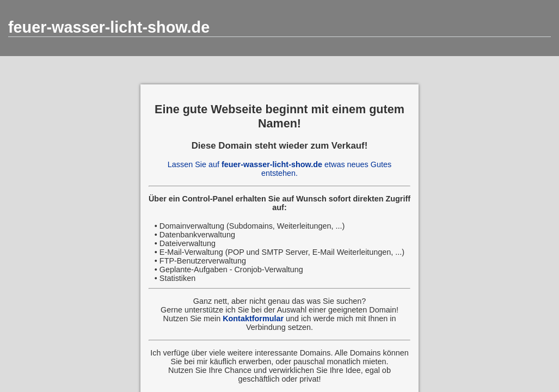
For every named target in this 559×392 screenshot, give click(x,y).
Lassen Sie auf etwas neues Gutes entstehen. (279, 169)
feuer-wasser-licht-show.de (109, 27)
